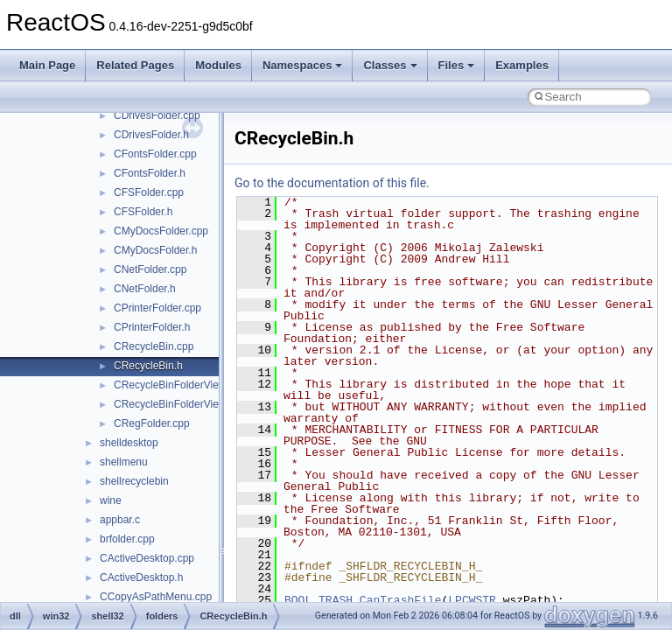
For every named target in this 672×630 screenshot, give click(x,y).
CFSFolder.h (143, 212)
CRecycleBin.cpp (154, 346)
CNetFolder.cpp (150, 269)
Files (457, 65)
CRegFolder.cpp (152, 423)
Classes (390, 65)
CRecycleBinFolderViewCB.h (182, 404)
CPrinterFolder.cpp (157, 308)
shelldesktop (129, 443)
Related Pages (135, 65)
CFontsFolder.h (150, 173)
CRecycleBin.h (148, 366)
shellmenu (124, 462)
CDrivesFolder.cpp (157, 115)
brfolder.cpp (127, 539)
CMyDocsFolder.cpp (161, 231)
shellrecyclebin (134, 481)
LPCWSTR (472, 600)
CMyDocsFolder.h (155, 250)
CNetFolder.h (145, 289)
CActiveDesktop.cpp (147, 558)
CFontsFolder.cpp (155, 154)
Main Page (47, 65)
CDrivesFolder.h (151, 135)
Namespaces (303, 65)
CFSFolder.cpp (149, 192)
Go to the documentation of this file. (332, 183)
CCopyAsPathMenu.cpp (156, 597)
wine (111, 500)
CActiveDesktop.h (141, 577)
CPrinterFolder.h (152, 327)
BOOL (298, 600)
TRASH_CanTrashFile (380, 600)
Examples (522, 65)
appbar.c (120, 520)
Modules (218, 65)
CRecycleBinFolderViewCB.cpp (187, 385)
